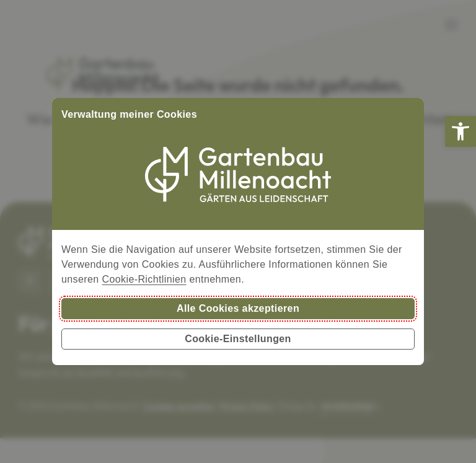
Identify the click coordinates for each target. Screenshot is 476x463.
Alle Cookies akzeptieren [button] (238, 308)
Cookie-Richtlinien (144, 279)
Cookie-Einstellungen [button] (238, 339)
